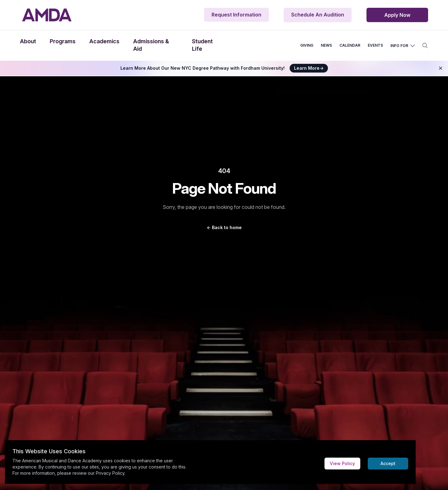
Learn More (309, 68)
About (28, 41)
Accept (388, 463)
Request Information (236, 15)
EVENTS (375, 45)
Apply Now (397, 15)
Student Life (202, 45)
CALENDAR (350, 45)
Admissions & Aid (151, 45)
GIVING (307, 45)
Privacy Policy (110, 473)
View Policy (342, 463)
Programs (63, 41)
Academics (104, 41)
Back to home (224, 227)
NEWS (326, 45)
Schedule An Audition (318, 15)
